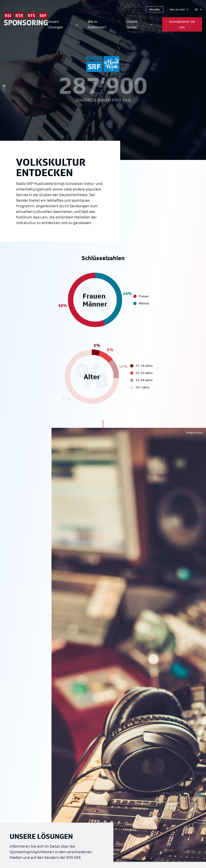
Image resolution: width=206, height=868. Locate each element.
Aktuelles (155, 9)
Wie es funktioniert (97, 24)
